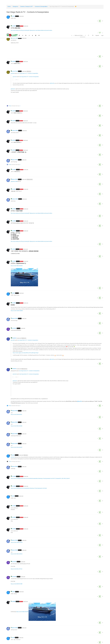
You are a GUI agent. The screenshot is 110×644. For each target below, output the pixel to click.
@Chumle (29, 63)
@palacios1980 (14, 165)
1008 (49, 637)
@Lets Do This (24, 336)
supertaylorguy (15, 589)
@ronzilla (13, 307)
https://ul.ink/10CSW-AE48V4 (17, 278)
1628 (69, 637)
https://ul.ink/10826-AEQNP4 (17, 249)
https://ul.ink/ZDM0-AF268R (17, 542)
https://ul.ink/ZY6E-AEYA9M (16, 384)
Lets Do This (14, 38)
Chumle (14, 305)
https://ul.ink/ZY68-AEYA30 (16, 373)
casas (13, 16)
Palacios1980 (14, 114)
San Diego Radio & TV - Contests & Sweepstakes (28, 65)
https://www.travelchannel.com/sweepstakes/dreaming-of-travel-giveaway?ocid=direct (29, 447)
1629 (74, 637)
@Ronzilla (52, 75)
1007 (45, 637)
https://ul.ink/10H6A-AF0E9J (17, 501)
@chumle (13, 65)
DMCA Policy (55, 642)
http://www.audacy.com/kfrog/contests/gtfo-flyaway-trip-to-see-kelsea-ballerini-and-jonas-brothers (31, 30)
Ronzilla (13, 26)
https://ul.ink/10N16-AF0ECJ (17, 512)
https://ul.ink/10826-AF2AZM (22, 562)
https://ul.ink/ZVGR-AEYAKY (17, 406)
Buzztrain (14, 295)
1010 (58, 637)
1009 (54, 637)
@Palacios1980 (30, 163)
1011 (62, 637)
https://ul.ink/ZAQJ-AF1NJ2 (17, 527)
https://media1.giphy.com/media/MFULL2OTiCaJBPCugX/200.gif (26, 320)
